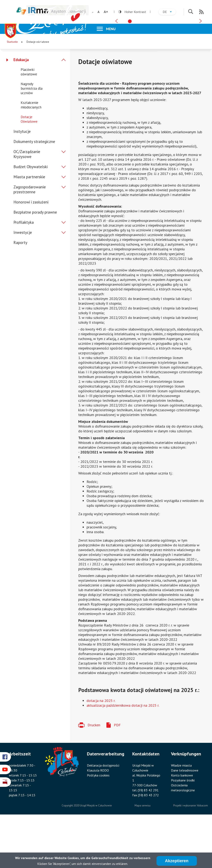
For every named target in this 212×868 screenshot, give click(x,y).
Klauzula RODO (98, 819)
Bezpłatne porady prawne (35, 261)
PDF (117, 774)
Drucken (94, 774)
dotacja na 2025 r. (101, 750)
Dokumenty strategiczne (34, 191)
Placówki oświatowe (29, 121)
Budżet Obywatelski (31, 216)
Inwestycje (23, 282)
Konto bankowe (182, 824)
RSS (201, 12)
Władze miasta (181, 814)
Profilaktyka (24, 271)
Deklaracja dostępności (103, 814)
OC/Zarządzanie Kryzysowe (27, 203)
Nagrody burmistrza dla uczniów (32, 138)
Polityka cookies (98, 824)
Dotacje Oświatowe (29, 168)
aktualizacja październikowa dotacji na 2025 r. (123, 754)
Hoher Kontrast (132, 12)
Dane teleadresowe (185, 819)
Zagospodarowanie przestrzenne (30, 239)
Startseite (12, 91)
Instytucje (22, 181)
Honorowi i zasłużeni (31, 251)
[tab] (130, 68)
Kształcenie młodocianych (31, 154)
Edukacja (21, 109)
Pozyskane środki (183, 829)
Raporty (20, 292)
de (169, 12)
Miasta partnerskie (29, 226)
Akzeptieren (177, 861)
